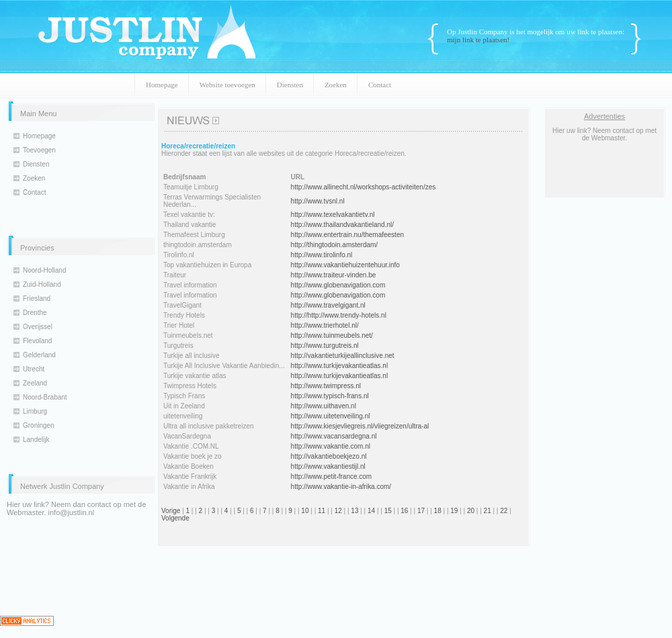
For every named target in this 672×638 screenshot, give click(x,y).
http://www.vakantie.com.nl (331, 446)
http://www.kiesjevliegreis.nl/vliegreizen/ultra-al (360, 426)
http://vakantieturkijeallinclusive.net (343, 356)
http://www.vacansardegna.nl (334, 436)
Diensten (290, 85)
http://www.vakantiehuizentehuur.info (345, 265)
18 (438, 511)
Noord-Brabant (45, 397)
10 (305, 511)
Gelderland (39, 355)
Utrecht (34, 369)
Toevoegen (39, 150)
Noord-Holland (44, 270)
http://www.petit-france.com (332, 476)
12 (338, 511)
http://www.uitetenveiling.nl (331, 416)
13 (354, 511)
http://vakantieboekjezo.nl (329, 456)
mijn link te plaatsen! (478, 40)
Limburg (35, 411)
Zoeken (336, 85)
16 (404, 511)
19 (454, 511)
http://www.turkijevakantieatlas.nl (340, 366)
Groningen (39, 425)
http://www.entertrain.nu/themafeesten (347, 235)
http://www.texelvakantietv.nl (333, 215)
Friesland (37, 299)
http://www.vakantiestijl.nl (328, 466)
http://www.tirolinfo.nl (322, 255)
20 (471, 511)
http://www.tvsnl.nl (318, 201)
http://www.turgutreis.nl (325, 346)
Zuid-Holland (42, 284)
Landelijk (36, 440)
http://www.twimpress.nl (326, 386)
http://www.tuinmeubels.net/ (332, 335)
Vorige (171, 511)
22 (504, 511)
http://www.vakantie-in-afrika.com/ (341, 487)
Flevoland (37, 341)
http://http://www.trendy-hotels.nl (339, 315)
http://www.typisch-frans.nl (330, 396)
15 (388, 511)
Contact (380, 85)
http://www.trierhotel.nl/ (325, 325)
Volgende (175, 518)
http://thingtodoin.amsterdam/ (335, 245)
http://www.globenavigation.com (338, 285)
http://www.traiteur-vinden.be (334, 275)
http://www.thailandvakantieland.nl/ (342, 225)
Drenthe (35, 313)
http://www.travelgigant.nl (328, 305)
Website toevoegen (227, 85)
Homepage (162, 85)
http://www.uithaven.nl (324, 406)
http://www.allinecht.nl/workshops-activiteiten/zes (364, 187)
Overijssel (38, 327)
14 (371, 511)
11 (322, 511)
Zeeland (35, 383)
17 (421, 511)
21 (488, 511)
